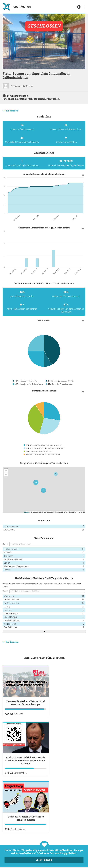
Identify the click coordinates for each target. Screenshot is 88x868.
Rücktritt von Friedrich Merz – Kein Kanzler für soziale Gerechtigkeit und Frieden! (26, 760)
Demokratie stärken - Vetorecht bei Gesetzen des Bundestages (26, 703)
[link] (84, 7)
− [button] (6, 475)
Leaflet (27, 512)
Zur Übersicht (12, 111)
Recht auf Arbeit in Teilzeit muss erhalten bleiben (26, 818)
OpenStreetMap (60, 512)
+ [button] (6, 471)
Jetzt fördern (44, 860)
